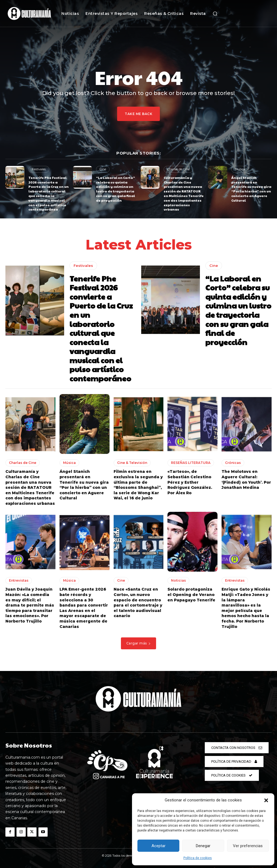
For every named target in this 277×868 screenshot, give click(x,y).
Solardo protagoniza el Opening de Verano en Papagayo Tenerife (191, 595)
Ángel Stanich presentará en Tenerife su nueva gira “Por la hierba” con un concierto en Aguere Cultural (251, 189)
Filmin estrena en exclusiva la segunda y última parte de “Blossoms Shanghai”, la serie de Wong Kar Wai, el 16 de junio (138, 485)
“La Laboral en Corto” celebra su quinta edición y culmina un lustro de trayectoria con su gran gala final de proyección (116, 189)
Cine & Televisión (132, 463)
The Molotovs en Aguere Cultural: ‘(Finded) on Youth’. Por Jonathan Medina (246, 479)
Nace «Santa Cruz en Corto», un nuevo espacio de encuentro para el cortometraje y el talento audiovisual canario (138, 602)
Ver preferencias (248, 846)
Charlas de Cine (178, 169)
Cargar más (139, 643)
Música (240, 169)
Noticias (178, 580)
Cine (103, 169)
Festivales (39, 169)
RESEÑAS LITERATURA (191, 463)
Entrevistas (19, 580)
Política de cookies (198, 858)
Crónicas (233, 463)
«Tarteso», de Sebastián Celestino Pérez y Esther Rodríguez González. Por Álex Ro (190, 482)
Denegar (203, 846)
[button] (266, 800)
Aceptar (159, 846)
